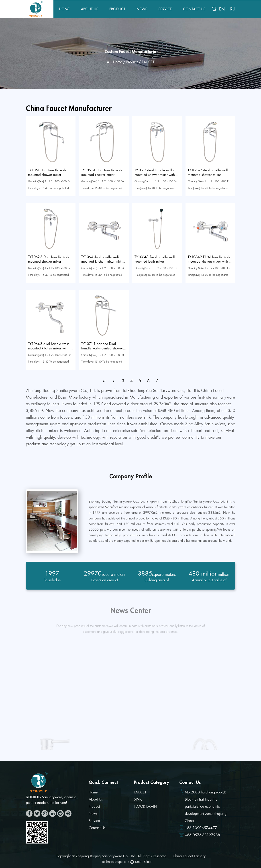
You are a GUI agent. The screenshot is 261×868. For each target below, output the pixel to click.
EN (222, 9)
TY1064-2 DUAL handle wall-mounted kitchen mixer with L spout (209, 262)
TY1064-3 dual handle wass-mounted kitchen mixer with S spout (50, 348)
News (142, 9)
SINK (138, 799)
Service (165, 9)
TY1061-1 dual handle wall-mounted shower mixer (102, 172)
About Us (90, 9)
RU (233, 9)
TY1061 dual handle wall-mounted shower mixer (47, 172)
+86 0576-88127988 (202, 835)
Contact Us (194, 9)
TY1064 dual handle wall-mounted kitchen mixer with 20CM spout (101, 262)
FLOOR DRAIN (145, 806)
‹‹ (104, 381)
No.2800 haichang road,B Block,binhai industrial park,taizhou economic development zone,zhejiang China (206, 806)
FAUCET (140, 792)
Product (117, 9)
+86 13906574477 (201, 828)
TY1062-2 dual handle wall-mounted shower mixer (208, 172)
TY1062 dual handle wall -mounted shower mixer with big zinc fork (155, 175)
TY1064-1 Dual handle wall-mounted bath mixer (155, 259)
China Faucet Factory (189, 856)
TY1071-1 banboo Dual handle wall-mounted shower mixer (102, 348)
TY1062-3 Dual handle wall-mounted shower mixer (48, 259)
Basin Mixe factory (74, 397)
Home (64, 9)
